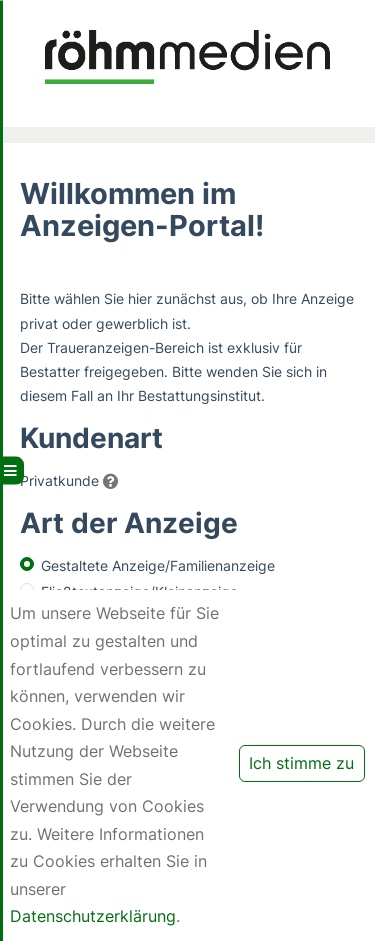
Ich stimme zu (301, 763)
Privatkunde (59, 480)
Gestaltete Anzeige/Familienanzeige (158, 565)
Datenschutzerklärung (93, 916)
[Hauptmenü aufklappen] (12, 470)
